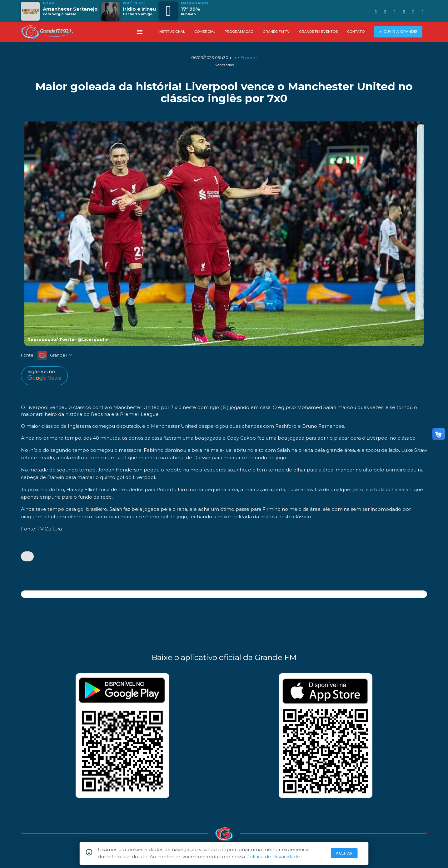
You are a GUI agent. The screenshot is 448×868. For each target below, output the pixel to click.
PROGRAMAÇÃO (239, 32)
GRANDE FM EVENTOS (318, 32)
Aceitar (344, 853)
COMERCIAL (205, 32)
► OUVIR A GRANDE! (398, 32)
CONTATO (356, 32)
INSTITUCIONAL (172, 32)
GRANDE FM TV (276, 32)
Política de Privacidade (273, 857)
